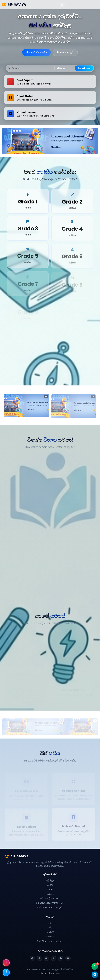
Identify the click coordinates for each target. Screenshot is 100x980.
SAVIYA (14, 5)
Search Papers (84, 68)
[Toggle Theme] (62, 5)
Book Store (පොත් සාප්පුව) (50, 907)
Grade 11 (50, 937)
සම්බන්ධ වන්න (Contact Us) (50, 903)
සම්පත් (50, 894)
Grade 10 (50, 932)
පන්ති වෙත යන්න (36, 52)
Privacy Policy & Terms (50, 973)
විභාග (50, 889)
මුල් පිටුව (50, 881)
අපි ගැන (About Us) (50, 898)
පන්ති (50, 885)
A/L (50, 928)
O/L (50, 923)
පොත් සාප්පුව (65, 52)
